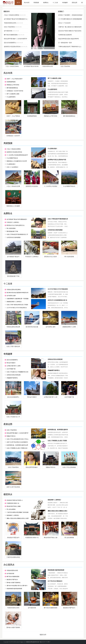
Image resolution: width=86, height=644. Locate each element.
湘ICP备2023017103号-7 (44, 642)
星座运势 (74, 3)
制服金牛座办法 (11, 436)
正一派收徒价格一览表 (65, 43)
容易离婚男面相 (11, 82)
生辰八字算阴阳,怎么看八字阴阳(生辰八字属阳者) (57, 442)
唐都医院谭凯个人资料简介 (14, 302)
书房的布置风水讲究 (10, 23)
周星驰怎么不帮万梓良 (13, 85)
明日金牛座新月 (11, 363)
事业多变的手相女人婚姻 (14, 506)
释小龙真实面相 (11, 228)
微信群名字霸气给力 (12, 579)
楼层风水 (8, 494)
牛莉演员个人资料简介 (13, 222)
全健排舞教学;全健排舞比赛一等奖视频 (18, 299)
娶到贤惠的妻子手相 (12, 231)
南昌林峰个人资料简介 (13, 515)
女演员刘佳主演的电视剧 (14, 237)
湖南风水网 (29, 642)
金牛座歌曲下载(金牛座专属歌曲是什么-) (16, 19)
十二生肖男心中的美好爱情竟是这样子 (17, 155)
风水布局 (27, 3)
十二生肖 (55, 3)
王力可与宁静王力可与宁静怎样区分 (17, 308)
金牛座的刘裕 (8, 31)
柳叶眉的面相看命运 (12, 88)
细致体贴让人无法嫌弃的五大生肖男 (17, 161)
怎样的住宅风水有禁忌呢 (14, 375)
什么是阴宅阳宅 (11, 97)
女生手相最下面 (11, 369)
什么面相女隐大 (11, 164)
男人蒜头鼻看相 (11, 509)
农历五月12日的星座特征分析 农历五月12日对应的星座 (57, 301)
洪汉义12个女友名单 (64, 23)
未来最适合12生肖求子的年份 (15, 91)
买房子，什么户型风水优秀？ (15, 79)
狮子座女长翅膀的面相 (11, 35)
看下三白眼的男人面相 (13, 94)
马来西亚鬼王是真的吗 (65, 35)
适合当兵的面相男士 (10, 43)
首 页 (18, 3)
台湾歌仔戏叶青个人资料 (14, 366)
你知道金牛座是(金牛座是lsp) (15, 500)
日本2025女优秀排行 (12, 167)
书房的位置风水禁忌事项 (14, 289)
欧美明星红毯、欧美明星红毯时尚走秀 (17, 445)
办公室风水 (9, 565)
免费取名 (46, 3)
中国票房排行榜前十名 (13, 503)
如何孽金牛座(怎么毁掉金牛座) (57, 160)
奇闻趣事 (65, 3)
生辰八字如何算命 (9, 27)
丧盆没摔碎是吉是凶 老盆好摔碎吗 (69, 39)
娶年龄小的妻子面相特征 (14, 582)
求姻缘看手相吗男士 (12, 378)
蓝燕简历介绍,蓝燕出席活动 (12, 47)
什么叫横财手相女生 (12, 158)
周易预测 (36, 3)
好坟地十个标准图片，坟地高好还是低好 (70, 15)
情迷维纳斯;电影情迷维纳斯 (14, 589)
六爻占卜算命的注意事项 (11, 15)
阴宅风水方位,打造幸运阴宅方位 (16, 225)
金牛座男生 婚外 (11, 296)
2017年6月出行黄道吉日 (55, 581)
